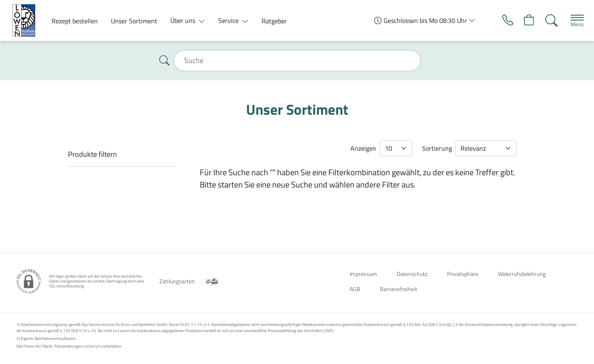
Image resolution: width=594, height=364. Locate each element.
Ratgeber (274, 21)
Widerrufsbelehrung (522, 274)
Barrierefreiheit (399, 289)
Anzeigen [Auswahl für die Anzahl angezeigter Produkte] (363, 148)
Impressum (363, 274)
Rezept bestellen (75, 21)
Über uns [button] (184, 20)
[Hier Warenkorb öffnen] (526, 20)
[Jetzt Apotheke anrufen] (503, 20)
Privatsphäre (463, 274)
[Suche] (549, 20)
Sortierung (437, 148)
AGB (355, 289)
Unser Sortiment (134, 21)
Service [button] (229, 20)
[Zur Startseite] (27, 20)
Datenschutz (412, 274)
